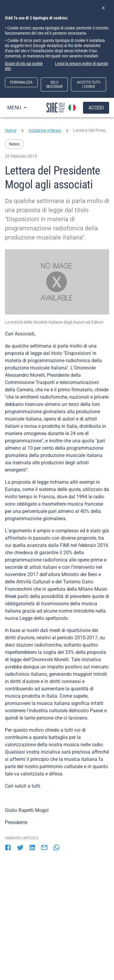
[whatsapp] (57, 848)
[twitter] (20, 848)
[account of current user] (72, 108)
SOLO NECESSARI (54, 84)
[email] (44, 848)
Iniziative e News (45, 130)
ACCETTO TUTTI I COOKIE (89, 84)
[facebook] (8, 848)
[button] (14, 144)
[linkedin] (32, 848)
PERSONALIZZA (21, 82)
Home (11, 130)
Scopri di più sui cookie (24, 64)
